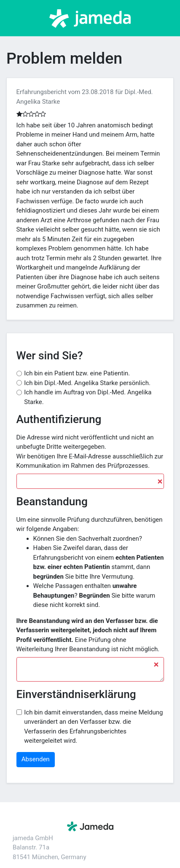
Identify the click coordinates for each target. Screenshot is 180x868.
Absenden (36, 759)
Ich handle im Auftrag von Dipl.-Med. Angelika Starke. (88, 397)
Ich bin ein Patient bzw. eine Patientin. (77, 373)
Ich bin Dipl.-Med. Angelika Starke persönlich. (87, 383)
